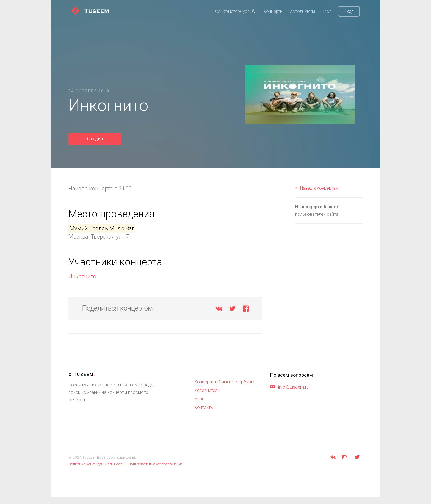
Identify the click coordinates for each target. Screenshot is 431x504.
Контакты (204, 407)
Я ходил (95, 139)
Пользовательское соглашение (155, 464)
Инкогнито (82, 276)
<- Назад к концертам (317, 188)
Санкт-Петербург (235, 11)
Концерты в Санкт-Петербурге (225, 382)
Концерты (273, 11)
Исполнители (302, 11)
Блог (326, 11)
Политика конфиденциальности (96, 464)
